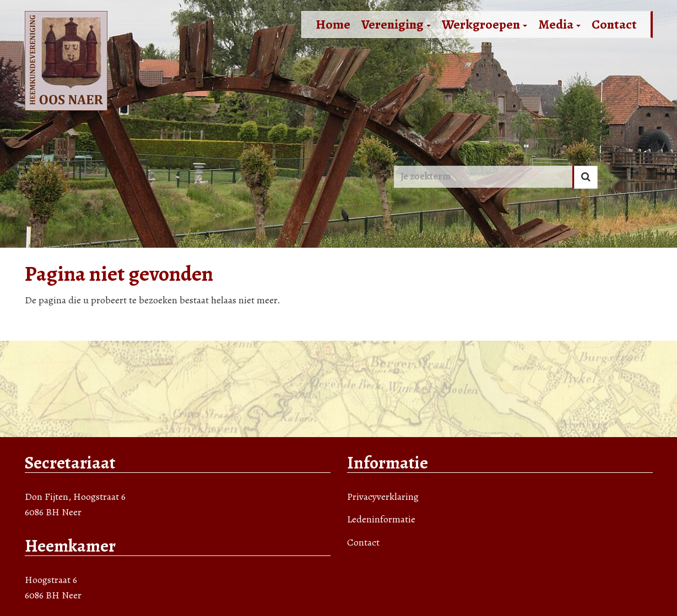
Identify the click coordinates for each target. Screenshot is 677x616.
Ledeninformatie (381, 519)
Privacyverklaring (383, 497)
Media (559, 24)
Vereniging (396, 24)
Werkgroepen (484, 24)
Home (333, 24)
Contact (614, 24)
